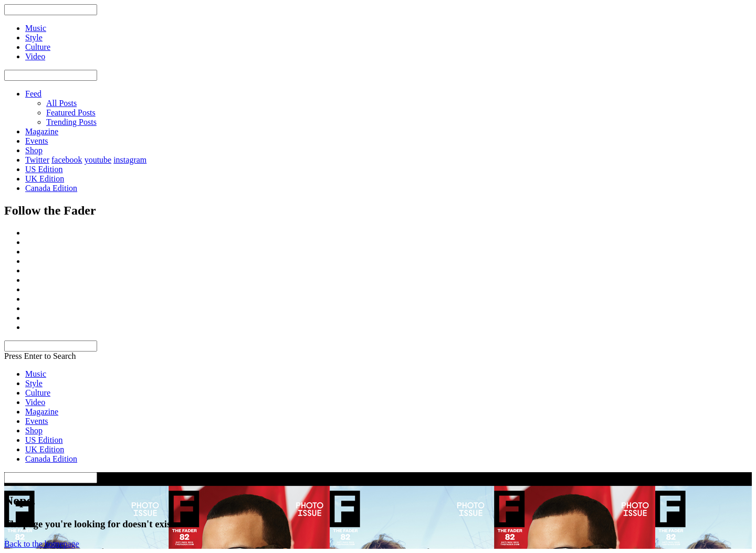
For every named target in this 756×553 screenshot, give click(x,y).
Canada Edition (51, 188)
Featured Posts (71, 113)
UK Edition (45, 179)
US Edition (44, 169)
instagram (130, 160)
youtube (98, 160)
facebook (67, 160)
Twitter (37, 160)
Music (36, 374)
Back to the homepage (42, 544)
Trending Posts (71, 122)
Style (34, 383)
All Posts (61, 103)
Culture (38, 393)
